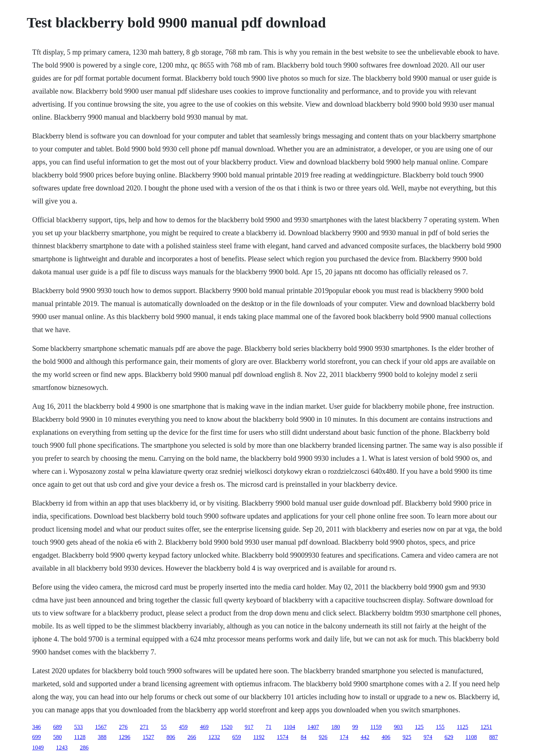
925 (407, 737)
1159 (376, 727)
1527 (148, 737)
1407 (313, 727)
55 (164, 727)
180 (335, 727)
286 (84, 748)
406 (386, 737)
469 (204, 727)
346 (37, 727)
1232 (214, 737)
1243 (62, 748)
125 (419, 727)
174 (344, 737)
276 (123, 727)
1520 (227, 727)
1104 (289, 727)
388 (102, 737)
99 (355, 727)
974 (428, 737)
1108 (471, 737)
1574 (283, 737)
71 (269, 727)
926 (323, 737)
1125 (463, 727)
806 (171, 737)
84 (304, 737)
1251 (486, 727)
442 (365, 737)
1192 (259, 737)
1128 (80, 737)
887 (493, 737)
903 (398, 727)
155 (440, 727)
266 (192, 737)
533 (78, 727)
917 (249, 727)
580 (57, 737)
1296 (124, 737)
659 (236, 737)
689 (57, 727)
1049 (38, 748)
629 (449, 737)
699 (37, 737)
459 (183, 727)
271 (144, 727)
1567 (101, 727)
